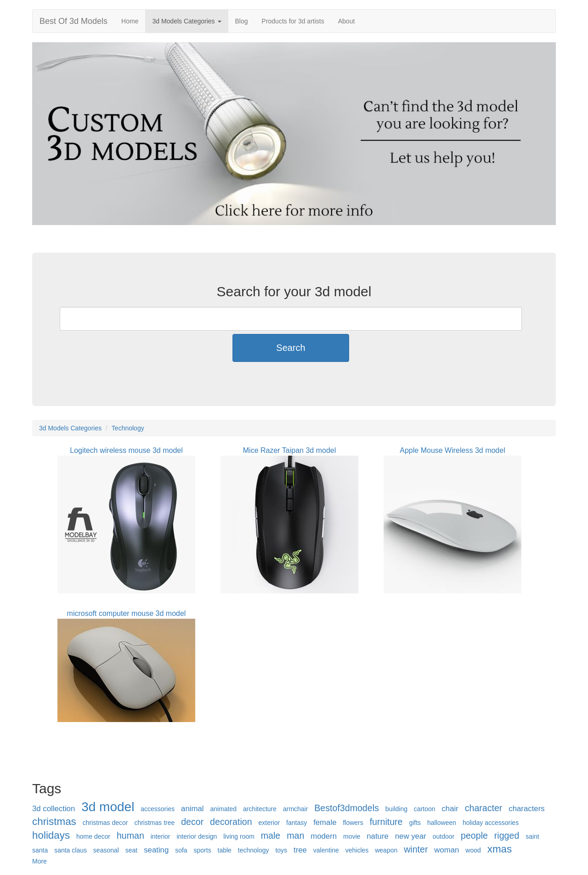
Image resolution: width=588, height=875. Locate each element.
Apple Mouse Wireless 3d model (452, 450)
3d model (108, 807)
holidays (51, 835)
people (474, 835)
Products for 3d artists (293, 21)
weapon (386, 850)
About (347, 21)
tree (300, 850)
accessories (158, 809)
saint (532, 836)
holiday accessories (491, 823)
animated (223, 809)
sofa (181, 850)
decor (192, 822)
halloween (442, 823)
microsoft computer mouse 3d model (127, 613)
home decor (93, 836)
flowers (353, 823)
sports (203, 850)
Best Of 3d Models (73, 21)
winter (416, 849)
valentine (326, 850)
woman (447, 850)
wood (473, 850)
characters (526, 809)
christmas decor (105, 823)
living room (239, 836)
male (271, 835)
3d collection (54, 809)
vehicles (357, 850)
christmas (54, 821)
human (130, 835)
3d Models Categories (187, 21)
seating (156, 850)
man (295, 835)
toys (281, 850)
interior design (197, 836)
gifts (415, 823)
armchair (295, 809)
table (225, 850)
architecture (260, 809)
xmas (500, 849)
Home (130, 21)
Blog (242, 21)
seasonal (106, 850)
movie (352, 836)
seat (131, 850)
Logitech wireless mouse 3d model (126, 450)
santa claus (71, 850)
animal (192, 809)
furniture (386, 822)
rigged (507, 835)
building (396, 809)
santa (40, 850)
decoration (231, 822)
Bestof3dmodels (347, 808)
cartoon (425, 809)
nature (378, 836)
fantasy (297, 823)
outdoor (444, 836)
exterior (269, 823)
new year (411, 836)
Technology (128, 428)
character (484, 808)
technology (254, 850)
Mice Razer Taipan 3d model (289, 450)
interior (161, 836)
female (325, 822)
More (40, 861)
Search (291, 348)
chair (450, 809)
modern (324, 836)
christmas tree (154, 823)
